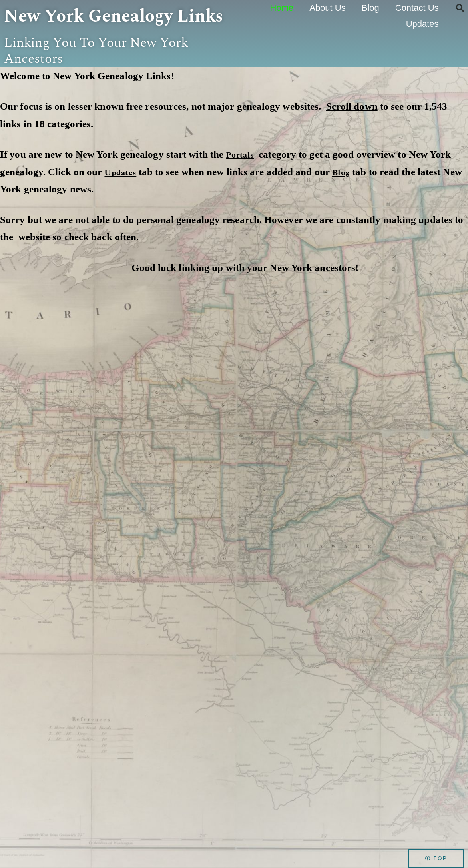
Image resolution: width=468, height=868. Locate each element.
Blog (370, 8)
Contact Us (417, 8)
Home (282, 8)
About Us (328, 8)
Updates (422, 24)
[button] (460, 8)
